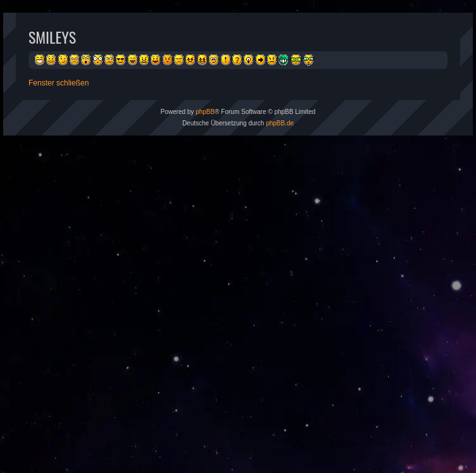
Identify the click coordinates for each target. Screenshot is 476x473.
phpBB (205, 112)
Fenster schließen (59, 83)
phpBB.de (280, 123)
